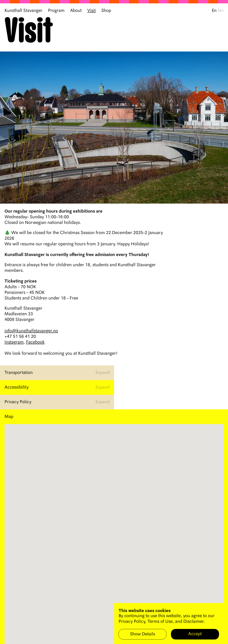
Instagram (14, 342)
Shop (106, 11)
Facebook (35, 342)
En (214, 11)
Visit (91, 11)
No (221, 11)
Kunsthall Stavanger (23, 11)
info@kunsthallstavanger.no (31, 331)
